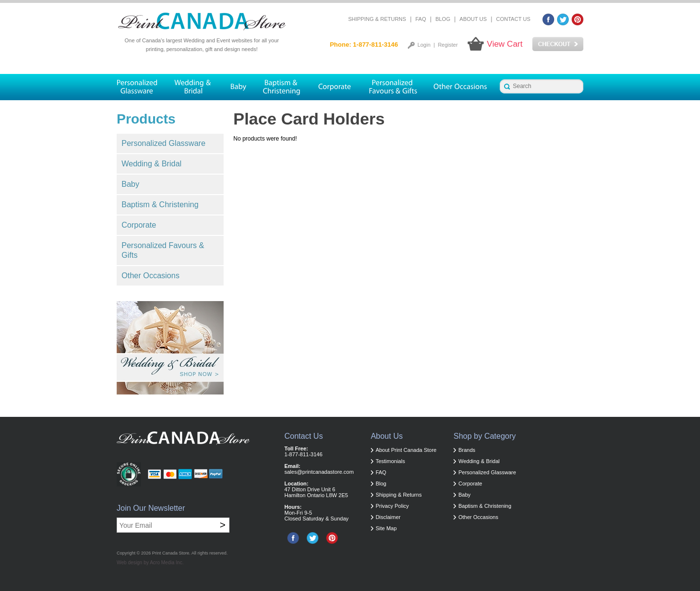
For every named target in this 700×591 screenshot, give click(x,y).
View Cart (505, 44)
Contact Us (514, 19)
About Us (473, 19)
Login (424, 45)
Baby (130, 184)
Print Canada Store (171, 553)
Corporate (139, 225)
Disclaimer (388, 517)
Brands (467, 450)
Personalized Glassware (164, 143)
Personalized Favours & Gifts (163, 250)
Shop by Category (485, 436)
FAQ (421, 19)
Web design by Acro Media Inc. (150, 563)
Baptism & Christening (160, 205)
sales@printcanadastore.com (319, 472)
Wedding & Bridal (151, 164)
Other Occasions (150, 276)
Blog (443, 19)
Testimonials (391, 461)
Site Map (386, 528)
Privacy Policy (392, 506)
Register (448, 45)
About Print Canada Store (406, 450)
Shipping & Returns (377, 19)
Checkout (558, 44)
